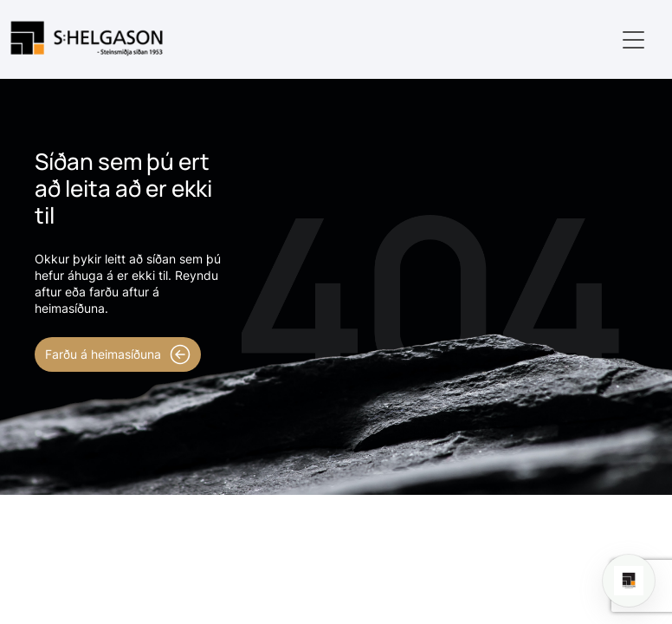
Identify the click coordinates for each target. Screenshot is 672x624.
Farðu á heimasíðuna (118, 354)
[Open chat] (629, 581)
